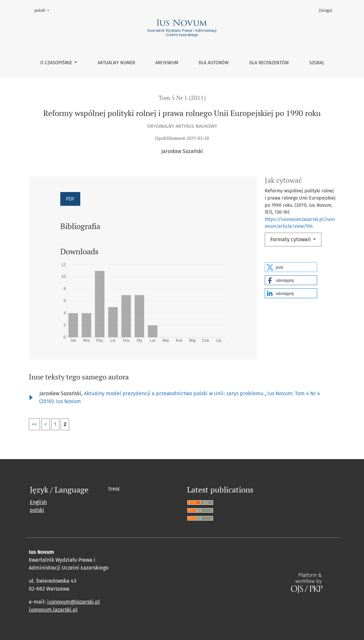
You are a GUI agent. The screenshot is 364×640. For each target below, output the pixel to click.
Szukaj (316, 63)
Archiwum (167, 63)
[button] (291, 267)
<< (34, 424)
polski (44, 10)
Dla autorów (214, 63)
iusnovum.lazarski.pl (53, 610)
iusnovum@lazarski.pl (74, 602)
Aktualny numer (116, 63)
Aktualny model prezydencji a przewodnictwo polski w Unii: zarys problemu (174, 393)
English (38, 502)
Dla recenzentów (269, 63)
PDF (70, 199)
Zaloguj (325, 10)
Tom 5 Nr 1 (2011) (182, 98)
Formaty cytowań (291, 239)
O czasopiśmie (57, 63)
